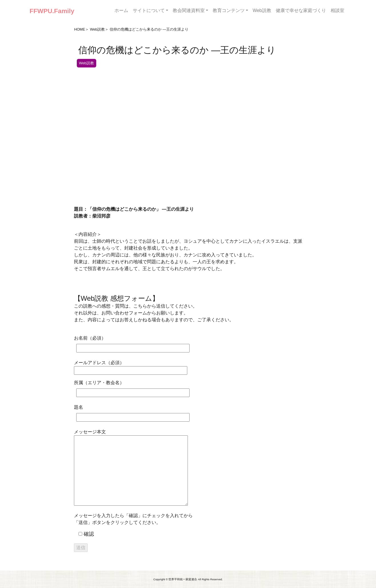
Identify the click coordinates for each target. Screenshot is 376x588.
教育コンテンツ (229, 10)
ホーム (121, 10)
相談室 (337, 10)
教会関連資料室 (189, 10)
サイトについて (149, 10)
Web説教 (262, 10)
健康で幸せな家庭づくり (301, 10)
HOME (80, 29)
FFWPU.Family (52, 11)
